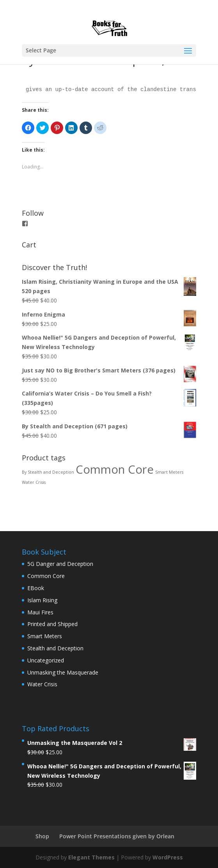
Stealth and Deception (55, 648)
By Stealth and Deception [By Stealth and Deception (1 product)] (48, 472)
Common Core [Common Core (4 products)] (115, 469)
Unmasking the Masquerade (63, 672)
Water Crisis (42, 684)
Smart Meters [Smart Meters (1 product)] (169, 472)
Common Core (46, 576)
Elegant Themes (91, 857)
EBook (36, 588)
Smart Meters (45, 636)
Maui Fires (40, 612)
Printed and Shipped (52, 624)
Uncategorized (46, 660)
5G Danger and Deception (60, 564)
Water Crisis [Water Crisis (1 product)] (34, 482)
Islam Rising (42, 600)
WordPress (168, 857)
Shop (42, 836)
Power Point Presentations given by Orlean (117, 836)
